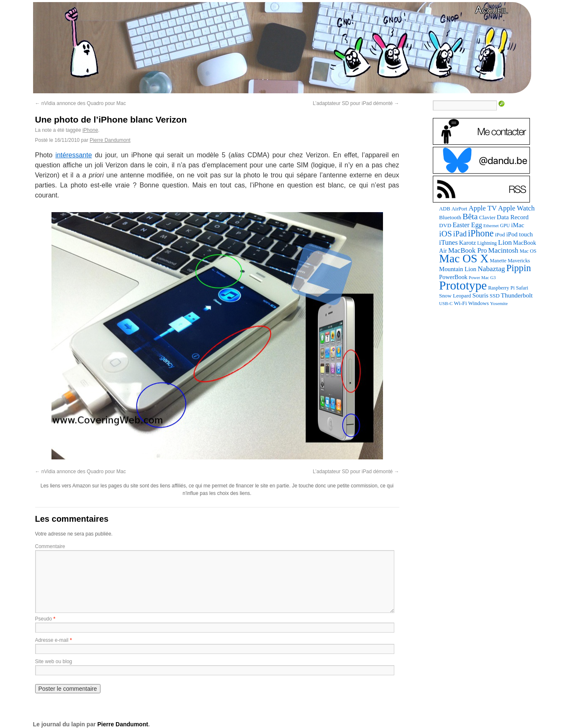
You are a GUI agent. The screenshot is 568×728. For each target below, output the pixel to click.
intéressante (73, 155)
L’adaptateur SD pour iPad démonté (356, 103)
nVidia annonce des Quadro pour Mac (81, 103)
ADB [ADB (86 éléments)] (445, 209)
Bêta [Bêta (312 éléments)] (470, 216)
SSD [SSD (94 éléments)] (495, 296)
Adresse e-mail (52, 640)
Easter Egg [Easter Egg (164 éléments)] (467, 225)
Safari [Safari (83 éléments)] (522, 288)
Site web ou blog (54, 661)
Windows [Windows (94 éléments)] (478, 303)
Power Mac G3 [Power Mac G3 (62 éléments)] (482, 278)
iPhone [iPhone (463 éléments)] (481, 233)
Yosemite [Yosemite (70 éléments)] (499, 303)
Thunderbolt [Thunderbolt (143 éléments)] (517, 295)
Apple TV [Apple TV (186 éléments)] (482, 208)
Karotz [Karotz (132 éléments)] (468, 243)
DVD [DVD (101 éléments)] (445, 225)
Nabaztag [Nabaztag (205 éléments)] (491, 269)
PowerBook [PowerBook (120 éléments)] (453, 277)
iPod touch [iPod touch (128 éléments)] (519, 234)
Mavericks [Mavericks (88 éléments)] (519, 261)
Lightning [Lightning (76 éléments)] (487, 243)
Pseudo (44, 619)
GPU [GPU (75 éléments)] (505, 226)
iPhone (90, 130)
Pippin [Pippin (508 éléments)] (518, 268)
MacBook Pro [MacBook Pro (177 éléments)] (468, 250)
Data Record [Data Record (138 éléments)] (513, 217)
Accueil (491, 10)
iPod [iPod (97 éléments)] (500, 235)
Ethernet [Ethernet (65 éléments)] (491, 226)
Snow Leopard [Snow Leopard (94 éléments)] (455, 296)
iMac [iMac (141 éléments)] (518, 225)
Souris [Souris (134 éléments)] (480, 295)
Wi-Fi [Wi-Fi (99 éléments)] (460, 303)
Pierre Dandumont (110, 140)
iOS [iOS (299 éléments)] (446, 234)
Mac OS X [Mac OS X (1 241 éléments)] (464, 258)
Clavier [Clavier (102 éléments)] (487, 217)
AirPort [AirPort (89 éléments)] (460, 209)
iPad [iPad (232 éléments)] (460, 234)
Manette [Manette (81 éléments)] (498, 261)
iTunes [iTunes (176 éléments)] (448, 242)
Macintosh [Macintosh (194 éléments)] (503, 250)
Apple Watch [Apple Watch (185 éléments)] (517, 208)
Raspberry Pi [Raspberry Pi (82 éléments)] (501, 288)
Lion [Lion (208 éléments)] (505, 242)
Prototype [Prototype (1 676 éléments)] (463, 285)
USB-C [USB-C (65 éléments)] (446, 303)
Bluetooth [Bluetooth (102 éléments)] (450, 217)
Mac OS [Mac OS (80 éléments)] (528, 251)
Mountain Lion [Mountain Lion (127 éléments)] (458, 269)
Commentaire (50, 546)
